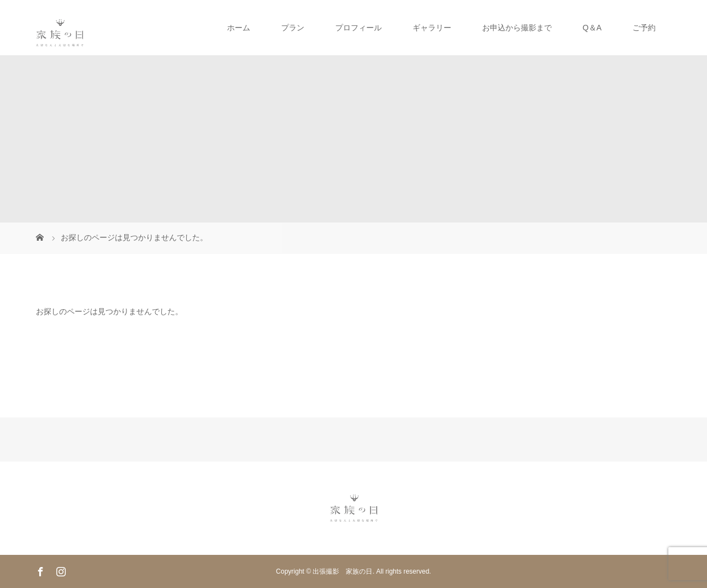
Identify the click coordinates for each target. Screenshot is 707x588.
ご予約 (644, 28)
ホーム (239, 28)
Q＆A (592, 28)
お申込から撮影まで (517, 28)
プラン (293, 28)
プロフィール (358, 28)
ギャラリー (432, 28)
